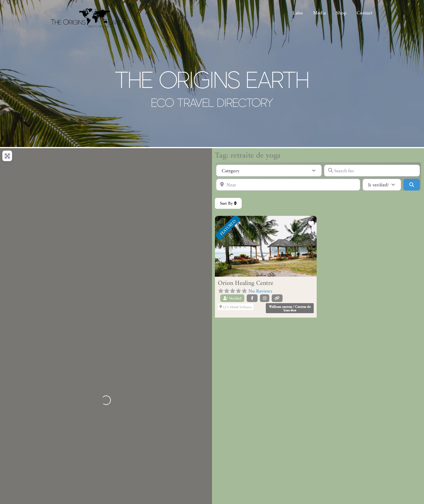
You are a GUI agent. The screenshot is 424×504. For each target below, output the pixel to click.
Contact (364, 12)
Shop (341, 12)
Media (319, 12)
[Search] (412, 185)
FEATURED (228, 227)
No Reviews (260, 291)
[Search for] (372, 171)
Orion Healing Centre (246, 283)
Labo (298, 12)
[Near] (288, 185)
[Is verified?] (382, 185)
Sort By (228, 203)
